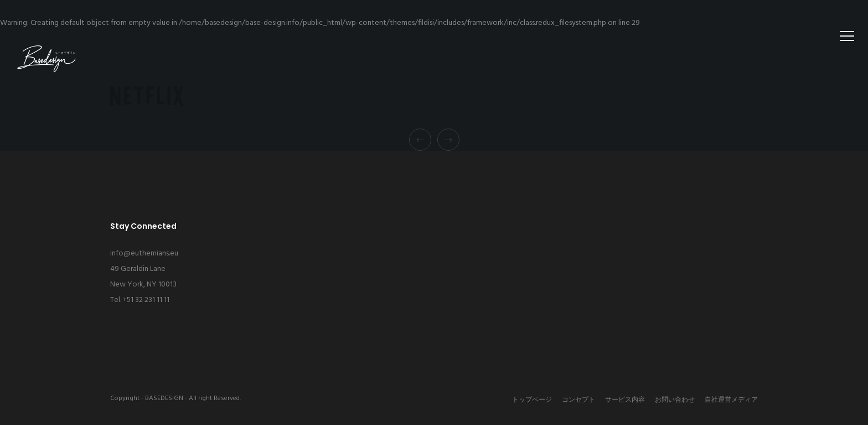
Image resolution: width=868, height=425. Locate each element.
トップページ (532, 400)
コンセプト (578, 400)
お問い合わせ (675, 400)
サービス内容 (625, 400)
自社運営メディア (731, 400)
